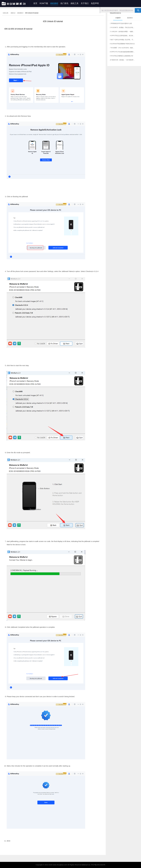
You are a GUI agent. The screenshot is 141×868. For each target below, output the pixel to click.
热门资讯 (64, 3)
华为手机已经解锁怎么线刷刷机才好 (121, 56)
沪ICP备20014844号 (98, 865)
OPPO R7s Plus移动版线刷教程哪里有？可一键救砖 (123, 52)
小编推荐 (118, 18)
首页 (35, 3)
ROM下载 (44, 3)
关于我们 (85, 3)
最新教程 (130, 18)
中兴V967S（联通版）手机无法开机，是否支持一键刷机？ (123, 28)
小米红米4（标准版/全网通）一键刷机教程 (123, 32)
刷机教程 (54, 3)
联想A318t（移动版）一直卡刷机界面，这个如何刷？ (123, 60)
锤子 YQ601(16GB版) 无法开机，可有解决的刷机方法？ (123, 40)
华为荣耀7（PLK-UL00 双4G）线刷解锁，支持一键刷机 (123, 48)
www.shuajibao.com (60, 865)
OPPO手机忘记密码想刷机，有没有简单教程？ (123, 36)
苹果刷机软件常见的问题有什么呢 (121, 23)
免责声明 (95, 3)
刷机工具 (75, 3)
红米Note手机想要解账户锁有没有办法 (122, 44)
